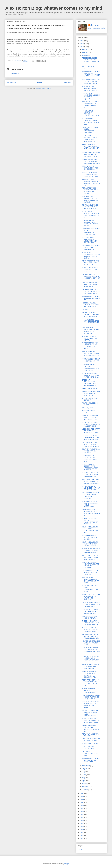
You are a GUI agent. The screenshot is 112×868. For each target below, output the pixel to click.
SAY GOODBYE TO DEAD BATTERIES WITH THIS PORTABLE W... (91, 513)
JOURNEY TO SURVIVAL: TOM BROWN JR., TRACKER (91, 451)
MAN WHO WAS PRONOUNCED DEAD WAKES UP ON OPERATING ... (91, 330)
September (86, 766)
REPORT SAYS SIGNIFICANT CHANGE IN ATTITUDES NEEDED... (91, 113)
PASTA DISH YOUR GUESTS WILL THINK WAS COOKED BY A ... (91, 353)
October (85, 55)
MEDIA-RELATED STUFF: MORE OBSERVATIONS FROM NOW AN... (91, 232)
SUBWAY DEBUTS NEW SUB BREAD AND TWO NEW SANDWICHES (91, 438)
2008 (82, 838)
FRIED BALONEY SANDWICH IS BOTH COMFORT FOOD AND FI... (91, 182)
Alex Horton (95, 25)
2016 (82, 814)
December (86, 49)
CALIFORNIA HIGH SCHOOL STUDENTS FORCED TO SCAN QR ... (91, 277)
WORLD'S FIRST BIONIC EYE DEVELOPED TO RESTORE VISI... (91, 667)
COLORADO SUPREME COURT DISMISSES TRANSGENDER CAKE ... (91, 650)
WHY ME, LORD (88, 408)
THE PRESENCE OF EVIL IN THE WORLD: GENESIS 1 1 (91, 393)
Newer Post (11, 83)
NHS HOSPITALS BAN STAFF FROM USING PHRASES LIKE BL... (90, 475)
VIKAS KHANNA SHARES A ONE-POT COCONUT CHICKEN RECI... (91, 605)
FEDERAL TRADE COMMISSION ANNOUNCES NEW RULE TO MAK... (90, 240)
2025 (82, 44)
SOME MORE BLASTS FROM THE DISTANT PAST (90, 269)
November (86, 52)
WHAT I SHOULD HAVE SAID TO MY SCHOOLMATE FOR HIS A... (90, 530)
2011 (82, 829)
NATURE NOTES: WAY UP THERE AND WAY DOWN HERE (90, 285)
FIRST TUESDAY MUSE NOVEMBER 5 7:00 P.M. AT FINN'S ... (90, 263)
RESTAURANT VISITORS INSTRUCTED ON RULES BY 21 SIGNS (91, 155)
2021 (82, 799)
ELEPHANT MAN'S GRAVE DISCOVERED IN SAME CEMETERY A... (91, 322)
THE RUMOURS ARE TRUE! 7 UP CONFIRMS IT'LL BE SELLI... (90, 589)
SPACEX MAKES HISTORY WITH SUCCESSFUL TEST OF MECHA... (90, 467)
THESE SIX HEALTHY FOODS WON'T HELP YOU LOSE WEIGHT (90, 623)
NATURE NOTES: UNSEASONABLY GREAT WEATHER (89, 88)
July (84, 772)
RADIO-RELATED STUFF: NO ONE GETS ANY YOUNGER (91, 573)
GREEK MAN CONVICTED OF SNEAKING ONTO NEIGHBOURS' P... (89, 383)
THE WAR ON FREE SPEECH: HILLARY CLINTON (89, 537)
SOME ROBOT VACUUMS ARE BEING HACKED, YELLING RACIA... (91, 255)
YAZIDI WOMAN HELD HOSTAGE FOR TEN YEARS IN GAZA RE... (91, 636)
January (85, 790)
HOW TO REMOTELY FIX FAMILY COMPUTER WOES (91, 643)
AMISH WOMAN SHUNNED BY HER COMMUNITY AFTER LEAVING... (90, 199)
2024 (82, 47)
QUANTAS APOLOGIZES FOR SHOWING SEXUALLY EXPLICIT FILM (91, 659)
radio (14, 64)
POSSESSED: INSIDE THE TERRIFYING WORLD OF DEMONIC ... (91, 61)
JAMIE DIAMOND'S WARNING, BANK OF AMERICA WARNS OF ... (91, 147)
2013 (82, 823)
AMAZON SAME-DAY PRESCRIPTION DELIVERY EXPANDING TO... (89, 674)
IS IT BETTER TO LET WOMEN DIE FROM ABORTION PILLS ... (90, 630)
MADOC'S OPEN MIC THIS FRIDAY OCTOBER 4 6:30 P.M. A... (91, 728)
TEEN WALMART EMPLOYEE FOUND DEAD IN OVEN (90, 168)
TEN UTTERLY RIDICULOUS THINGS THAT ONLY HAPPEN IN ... (91, 214)
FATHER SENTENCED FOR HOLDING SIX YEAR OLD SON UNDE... (90, 346)
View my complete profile (97, 28)
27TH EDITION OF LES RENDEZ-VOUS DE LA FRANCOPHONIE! (91, 424)
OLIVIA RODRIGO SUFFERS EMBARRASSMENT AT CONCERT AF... (91, 368)
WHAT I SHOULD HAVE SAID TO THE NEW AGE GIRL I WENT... (90, 544)
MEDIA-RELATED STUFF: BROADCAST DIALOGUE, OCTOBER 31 (91, 74)
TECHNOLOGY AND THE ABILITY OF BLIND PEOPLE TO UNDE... (91, 82)
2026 (82, 41)
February (86, 787)
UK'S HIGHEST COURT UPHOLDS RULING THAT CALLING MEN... (91, 444)
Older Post (67, 83)
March (85, 784)
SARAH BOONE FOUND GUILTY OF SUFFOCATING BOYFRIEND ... (90, 130)
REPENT (85, 310)
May (84, 778)
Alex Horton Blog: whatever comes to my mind (54, 8)
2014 (82, 820)
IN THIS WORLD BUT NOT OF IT (89, 399)
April (84, 781)
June (84, 775)
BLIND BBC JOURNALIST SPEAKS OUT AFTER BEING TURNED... (91, 360)
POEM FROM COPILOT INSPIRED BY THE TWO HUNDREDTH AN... (90, 683)
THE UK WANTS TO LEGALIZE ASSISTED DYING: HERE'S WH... (91, 721)
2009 (82, 835)
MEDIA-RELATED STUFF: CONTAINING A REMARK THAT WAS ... (91, 431)
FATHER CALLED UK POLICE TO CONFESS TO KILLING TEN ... (91, 291)
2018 (82, 808)
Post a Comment (15, 73)
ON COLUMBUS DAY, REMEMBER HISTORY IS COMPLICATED (91, 488)
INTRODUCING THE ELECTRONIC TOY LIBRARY (89, 338)
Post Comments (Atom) (43, 88)
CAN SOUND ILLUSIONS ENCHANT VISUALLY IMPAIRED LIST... (91, 611)
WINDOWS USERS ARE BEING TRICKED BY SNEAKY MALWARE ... (91, 481)
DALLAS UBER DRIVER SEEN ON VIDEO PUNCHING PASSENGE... (90, 496)
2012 (82, 826)
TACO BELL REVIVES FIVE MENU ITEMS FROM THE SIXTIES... (91, 175)
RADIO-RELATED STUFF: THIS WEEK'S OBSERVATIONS (91, 248)
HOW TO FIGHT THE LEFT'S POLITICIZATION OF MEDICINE (90, 521)
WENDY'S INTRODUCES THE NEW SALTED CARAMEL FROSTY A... (91, 104)
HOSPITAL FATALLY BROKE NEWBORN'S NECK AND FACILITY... (91, 305)
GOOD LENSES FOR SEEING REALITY (89, 617)
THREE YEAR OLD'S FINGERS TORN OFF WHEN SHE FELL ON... (91, 314)
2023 (82, 793)
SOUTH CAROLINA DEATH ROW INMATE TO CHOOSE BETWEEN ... (90, 565)
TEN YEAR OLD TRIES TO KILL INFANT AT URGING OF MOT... (90, 207)
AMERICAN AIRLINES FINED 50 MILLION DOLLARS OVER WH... (91, 161)
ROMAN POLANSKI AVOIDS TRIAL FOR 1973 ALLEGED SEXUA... (90, 191)
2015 (82, 817)
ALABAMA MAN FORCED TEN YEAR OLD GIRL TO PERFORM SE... (91, 551)
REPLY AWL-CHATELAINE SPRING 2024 (91, 753)
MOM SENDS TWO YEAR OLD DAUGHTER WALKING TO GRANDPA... (91, 597)
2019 (82, 805)
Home (39, 83)
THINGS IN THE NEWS (90, 744)
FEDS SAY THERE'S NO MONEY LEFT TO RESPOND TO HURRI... (90, 705)
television (19, 64)
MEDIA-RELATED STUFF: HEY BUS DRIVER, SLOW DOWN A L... (91, 760)
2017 (82, 811)
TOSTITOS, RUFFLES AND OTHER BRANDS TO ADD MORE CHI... (91, 375)
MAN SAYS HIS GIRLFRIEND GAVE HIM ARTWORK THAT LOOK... (90, 580)
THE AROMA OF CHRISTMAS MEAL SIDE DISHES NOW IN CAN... (91, 121)
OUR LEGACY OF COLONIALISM (88, 748)
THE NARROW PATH (89, 389)
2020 (82, 802)
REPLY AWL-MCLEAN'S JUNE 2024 (90, 735)
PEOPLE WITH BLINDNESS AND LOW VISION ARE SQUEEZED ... (91, 96)
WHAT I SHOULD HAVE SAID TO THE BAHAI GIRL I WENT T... (90, 557)
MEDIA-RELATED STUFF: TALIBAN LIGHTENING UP (91, 298)
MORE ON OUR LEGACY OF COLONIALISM (91, 740)
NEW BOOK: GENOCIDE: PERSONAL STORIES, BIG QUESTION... (91, 697)
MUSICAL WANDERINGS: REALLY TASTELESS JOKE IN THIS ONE (91, 417)
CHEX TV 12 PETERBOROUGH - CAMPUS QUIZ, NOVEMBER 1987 (90, 138)
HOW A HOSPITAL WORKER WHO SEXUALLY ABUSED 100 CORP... (90, 223)
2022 (82, 796)
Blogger (67, 864)
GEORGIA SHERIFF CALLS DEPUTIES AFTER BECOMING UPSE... (90, 459)
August (85, 769)
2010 (82, 832)
